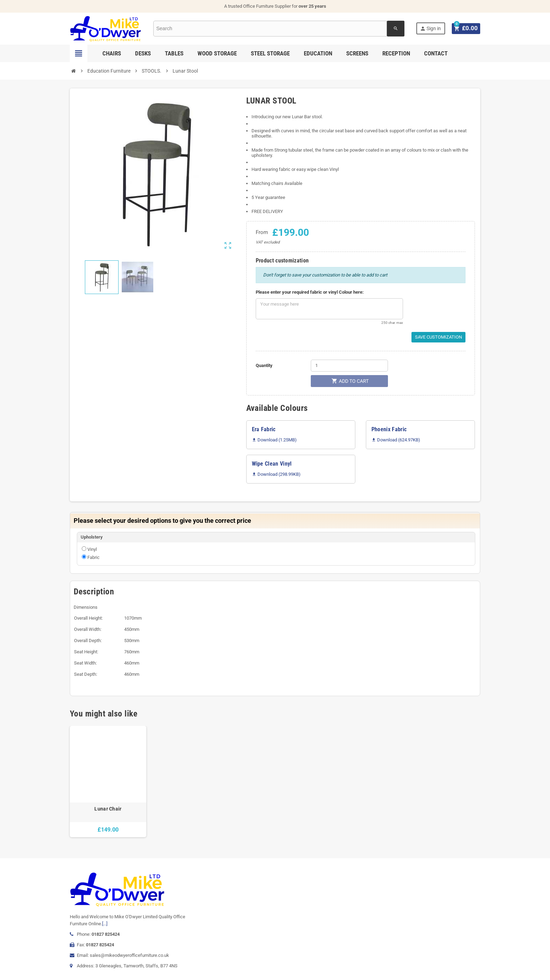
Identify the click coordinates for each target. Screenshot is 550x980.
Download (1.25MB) (274, 440)
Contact (436, 53)
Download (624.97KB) (396, 440)
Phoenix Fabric (389, 429)
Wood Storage (217, 53)
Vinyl (92, 549)
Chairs (112, 53)
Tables (174, 53)
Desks (143, 53)
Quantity (264, 365)
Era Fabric (264, 429)
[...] (105, 924)
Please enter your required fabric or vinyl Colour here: (310, 292)
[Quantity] (349, 366)
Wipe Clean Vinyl (272, 464)
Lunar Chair (108, 809)
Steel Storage (270, 53)
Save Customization (438, 337)
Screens (357, 53)
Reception (396, 53)
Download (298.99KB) (276, 474)
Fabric (93, 557)
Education (318, 53)
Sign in (432, 29)
